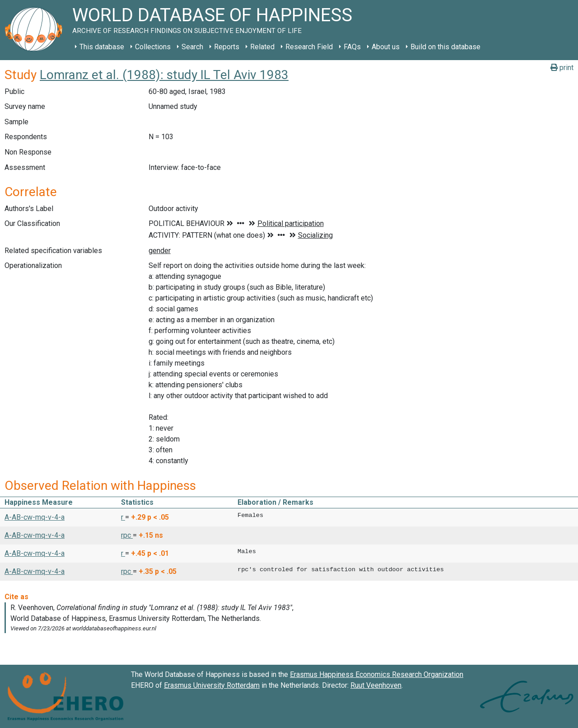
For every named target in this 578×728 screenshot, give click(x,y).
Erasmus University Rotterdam (212, 685)
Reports (227, 47)
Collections (153, 47)
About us (386, 47)
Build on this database (445, 47)
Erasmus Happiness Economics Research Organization (377, 674)
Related (262, 47)
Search (192, 47)
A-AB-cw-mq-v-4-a (35, 517)
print (562, 68)
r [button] (123, 517)
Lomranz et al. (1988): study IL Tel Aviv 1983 (164, 75)
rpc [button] (127, 535)
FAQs (352, 47)
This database (102, 47)
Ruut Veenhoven (376, 685)
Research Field (309, 47)
